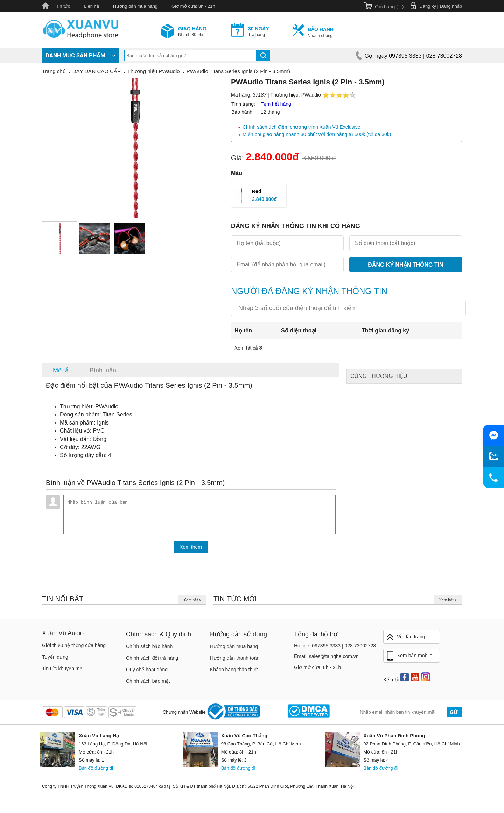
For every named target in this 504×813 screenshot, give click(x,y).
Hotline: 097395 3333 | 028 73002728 (335, 649)
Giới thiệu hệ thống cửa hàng (74, 648)
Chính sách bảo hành (149, 649)
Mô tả (61, 370)
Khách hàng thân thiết (234, 672)
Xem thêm (191, 550)
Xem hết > (192, 603)
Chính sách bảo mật (148, 684)
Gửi (454, 715)
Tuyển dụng (55, 660)
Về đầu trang (405, 640)
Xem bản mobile (409, 659)
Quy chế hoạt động (147, 672)
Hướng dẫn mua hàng (135, 6)
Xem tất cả (248, 348)
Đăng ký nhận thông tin (405, 265)
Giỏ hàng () (389, 7)
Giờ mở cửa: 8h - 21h (193, 6)
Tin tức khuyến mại (63, 671)
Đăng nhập (451, 6)
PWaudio (311, 95)
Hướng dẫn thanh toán (235, 661)
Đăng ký (428, 6)
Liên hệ (91, 6)
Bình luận (103, 370)
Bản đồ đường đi (96, 771)
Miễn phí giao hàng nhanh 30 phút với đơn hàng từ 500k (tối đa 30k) (317, 134)
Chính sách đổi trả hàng (152, 661)
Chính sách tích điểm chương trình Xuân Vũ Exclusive (302, 127)
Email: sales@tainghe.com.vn (326, 659)
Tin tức (63, 6)
